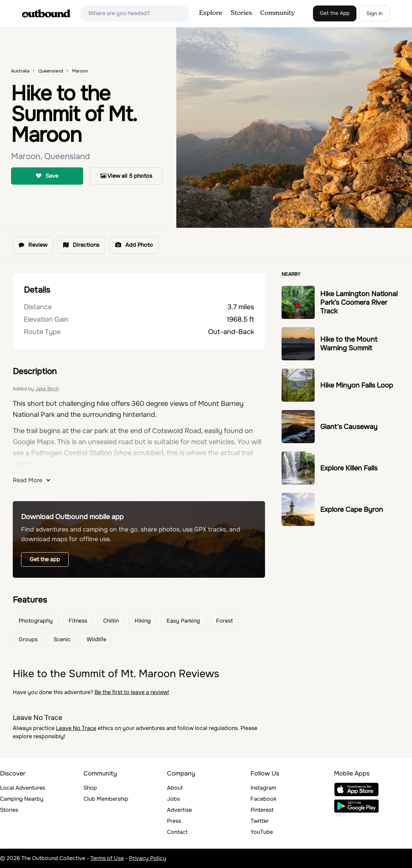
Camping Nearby (22, 799)
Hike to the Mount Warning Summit (349, 344)
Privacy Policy (148, 858)
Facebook (263, 799)
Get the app (45, 559)
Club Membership (106, 799)
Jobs (173, 799)
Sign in (375, 13)
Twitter (260, 821)
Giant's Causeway (349, 427)
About (175, 788)
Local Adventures (23, 788)
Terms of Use (107, 858)
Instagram (263, 788)
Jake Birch (47, 389)
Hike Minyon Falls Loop (357, 385)
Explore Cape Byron (352, 510)
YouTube (262, 832)
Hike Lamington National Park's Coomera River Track (359, 303)
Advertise (179, 810)
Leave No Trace (76, 728)
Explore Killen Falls (349, 468)
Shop (90, 788)
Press (174, 821)
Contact (177, 832)
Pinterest (262, 810)
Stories (241, 13)
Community (277, 13)
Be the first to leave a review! (132, 692)
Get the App (335, 13)
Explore (211, 13)
